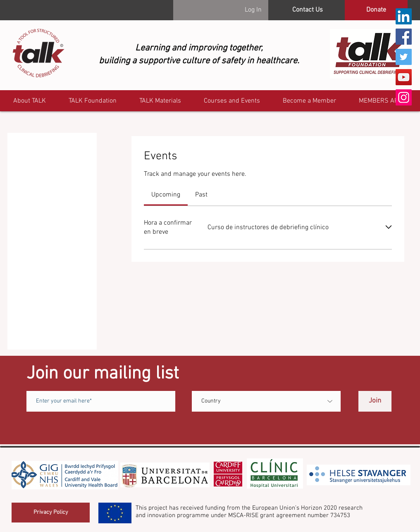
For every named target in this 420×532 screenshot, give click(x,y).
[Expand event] (389, 227)
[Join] (375, 401)
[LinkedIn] (404, 16)
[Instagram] (404, 97)
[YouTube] (404, 77)
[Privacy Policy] (51, 513)
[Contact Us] (308, 10)
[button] (382, 101)
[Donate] (376, 10)
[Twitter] (404, 57)
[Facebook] (404, 37)
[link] (166, 195)
